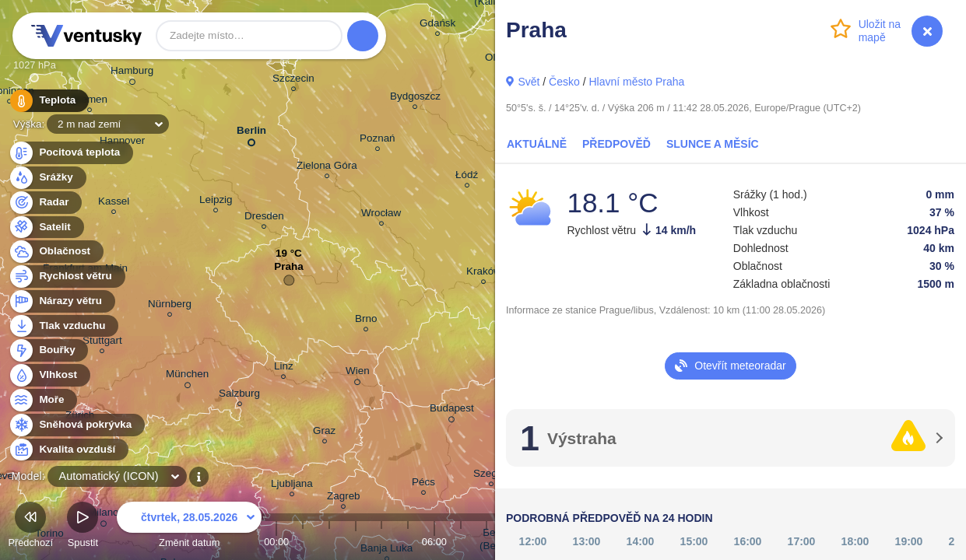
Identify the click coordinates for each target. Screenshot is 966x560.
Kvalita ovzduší (68, 450)
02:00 (329, 542)
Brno (366, 321)
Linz (284, 368)
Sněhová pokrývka (76, 425)
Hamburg (132, 73)
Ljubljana (292, 486)
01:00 (303, 542)
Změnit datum (189, 527)
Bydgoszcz (415, 98)
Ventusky (84, 36)
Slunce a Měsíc (713, 144)
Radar (45, 203)
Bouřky (48, 350)
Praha (288, 270)
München (187, 376)
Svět (529, 82)
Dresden (264, 218)
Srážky (47, 178)
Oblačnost (56, 252)
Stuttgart (102, 343)
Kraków (484, 273)
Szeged (491, 476)
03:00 (356, 542)
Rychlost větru (67, 276)
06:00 (434, 542)
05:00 (408, 542)
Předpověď (616, 144)
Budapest (452, 411)
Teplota (48, 101)
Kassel (114, 203)
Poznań (378, 140)
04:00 (381, 542)
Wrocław (381, 215)
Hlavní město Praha (636, 82)
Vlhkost (49, 375)
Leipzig (216, 202)
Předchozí (30, 527)
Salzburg (239, 395)
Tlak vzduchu (63, 326)
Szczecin (293, 80)
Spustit (83, 527)
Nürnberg (170, 306)
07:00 (461, 542)
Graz (324, 433)
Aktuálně (537, 144)
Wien (358, 373)
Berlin (251, 133)
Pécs (423, 484)
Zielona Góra (327, 168)
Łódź (467, 177)
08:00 (487, 542)
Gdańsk (437, 25)
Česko (564, 82)
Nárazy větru (61, 301)
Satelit (46, 227)
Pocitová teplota (70, 153)
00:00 (276, 542)
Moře (43, 400)
